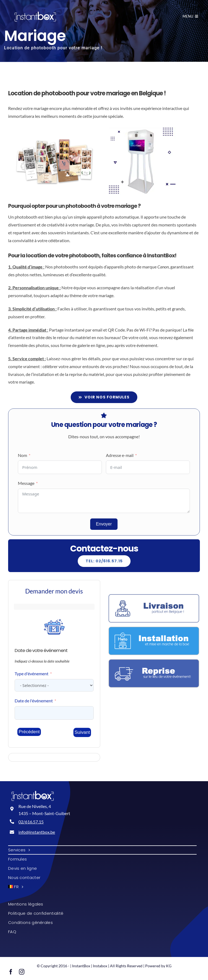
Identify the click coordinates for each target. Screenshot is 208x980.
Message (26, 483)
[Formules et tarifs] (104, 397)
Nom (22, 455)
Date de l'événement (34, 701)
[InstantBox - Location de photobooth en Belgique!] (35, 17)
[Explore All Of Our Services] (104, 561)
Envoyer (104, 524)
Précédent (29, 732)
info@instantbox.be (37, 832)
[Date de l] (54, 713)
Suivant (82, 732)
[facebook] (11, 972)
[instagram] (22, 972)
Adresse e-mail (120, 455)
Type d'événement (32, 674)
